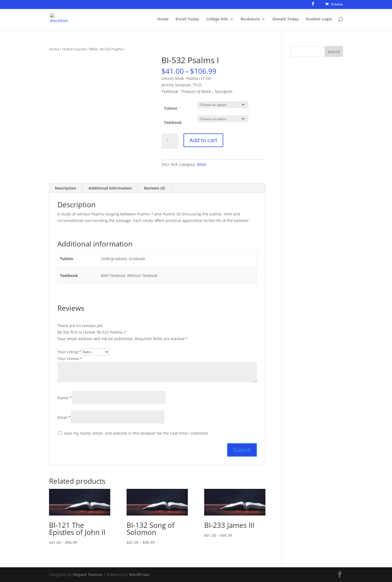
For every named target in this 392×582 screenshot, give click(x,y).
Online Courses (74, 49)
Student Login (319, 19)
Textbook (173, 122)
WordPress (139, 575)
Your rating (69, 352)
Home (163, 19)
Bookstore (250, 19)
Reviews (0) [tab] (155, 188)
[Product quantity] (170, 141)
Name (65, 398)
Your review (70, 359)
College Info (217, 19)
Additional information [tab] (110, 188)
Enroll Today (187, 19)
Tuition (171, 108)
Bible (94, 49)
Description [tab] (65, 188)
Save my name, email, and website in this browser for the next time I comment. (136, 433)
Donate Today (286, 19)
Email (64, 417)
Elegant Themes (88, 575)
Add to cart (203, 140)
